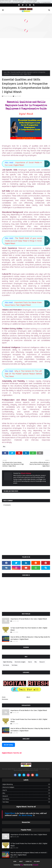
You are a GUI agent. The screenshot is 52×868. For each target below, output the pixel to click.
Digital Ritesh (10, 813)
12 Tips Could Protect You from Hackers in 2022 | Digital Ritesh (29, 629)
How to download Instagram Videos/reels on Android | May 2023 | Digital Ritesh (29, 854)
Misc (9, 72)
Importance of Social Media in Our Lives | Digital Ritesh (29, 619)
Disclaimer (5, 699)
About (28, 697)
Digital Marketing (8, 662)
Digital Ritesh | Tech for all (12, 753)
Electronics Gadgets (20, 662)
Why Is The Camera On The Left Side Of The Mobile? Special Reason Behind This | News (23, 374)
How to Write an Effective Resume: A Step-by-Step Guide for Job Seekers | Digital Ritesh (30, 638)
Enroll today (8, 745)
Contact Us (29, 861)
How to (30, 662)
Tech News (15, 665)
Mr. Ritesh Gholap (26, 815)
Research (42, 662)
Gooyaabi (36, 865)
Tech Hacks (6, 665)
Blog (22, 865)
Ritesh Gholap (8, 96)
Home (5, 72)
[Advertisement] (26, 53)
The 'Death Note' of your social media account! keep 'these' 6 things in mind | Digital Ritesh (23, 241)
